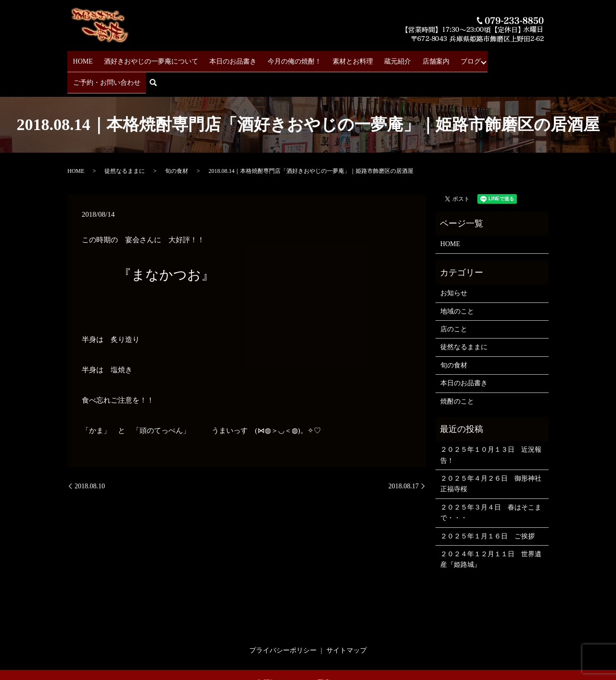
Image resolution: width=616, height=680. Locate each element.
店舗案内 (410, 58)
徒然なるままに (125, 144)
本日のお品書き (225, 58)
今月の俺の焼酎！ (282, 58)
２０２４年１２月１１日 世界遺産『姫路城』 (491, 532)
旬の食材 (177, 144)
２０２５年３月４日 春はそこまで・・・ (491, 485)
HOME (83, 58)
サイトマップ (346, 623)
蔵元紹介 (376, 58)
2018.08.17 (404, 459)
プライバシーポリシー (283, 623)
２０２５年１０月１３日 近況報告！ (491, 427)
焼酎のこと (457, 374)
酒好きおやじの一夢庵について (147, 58)
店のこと (454, 302)
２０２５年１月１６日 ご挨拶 (488, 509)
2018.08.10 (90, 459)
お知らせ (454, 266)
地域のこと (457, 284)
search (544, 59)
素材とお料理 (336, 58)
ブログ (440, 58)
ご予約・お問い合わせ (494, 58)
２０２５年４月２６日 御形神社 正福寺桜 (492, 456)
